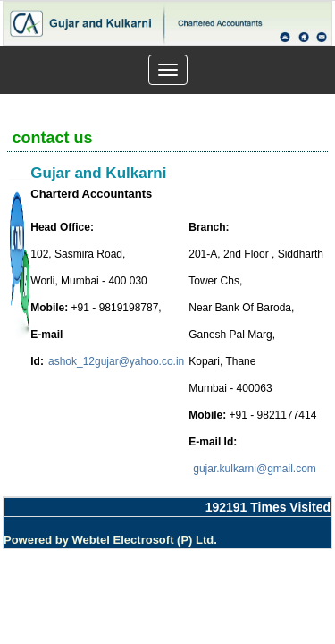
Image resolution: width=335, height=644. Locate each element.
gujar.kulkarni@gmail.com (255, 469)
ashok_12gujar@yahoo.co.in (116, 361)
